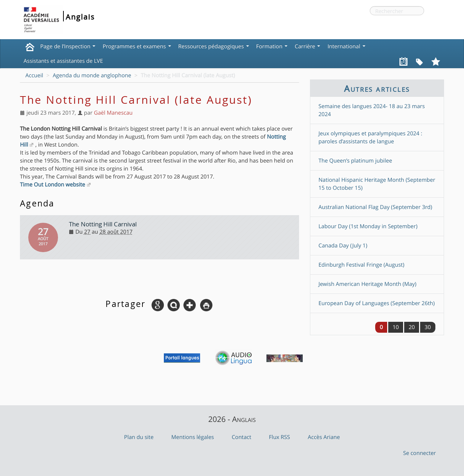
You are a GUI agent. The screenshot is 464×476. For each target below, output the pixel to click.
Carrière (307, 46)
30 (428, 327)
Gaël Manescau (113, 113)
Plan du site (139, 437)
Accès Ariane (324, 437)
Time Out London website (53, 185)
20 (412, 327)
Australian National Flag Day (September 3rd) (376, 207)
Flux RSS (279, 437)
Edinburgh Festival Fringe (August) (362, 265)
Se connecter (420, 453)
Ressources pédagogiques (214, 46)
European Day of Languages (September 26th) (377, 303)
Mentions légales (193, 437)
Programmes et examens (137, 46)
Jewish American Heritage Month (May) (368, 284)
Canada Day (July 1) (343, 246)
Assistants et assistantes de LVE (63, 61)
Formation (272, 46)
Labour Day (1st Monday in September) (368, 226)
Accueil (34, 75)
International (346, 46)
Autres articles (377, 89)
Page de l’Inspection (68, 46)
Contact (241, 437)
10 (396, 327)
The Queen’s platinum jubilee (355, 161)
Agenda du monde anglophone (92, 75)
